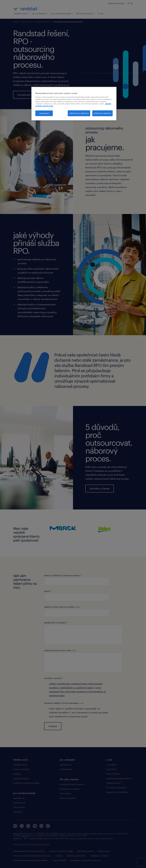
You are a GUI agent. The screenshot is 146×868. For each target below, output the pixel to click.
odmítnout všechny (79, 113)
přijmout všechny (102, 113)
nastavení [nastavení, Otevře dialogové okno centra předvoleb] (44, 113)
